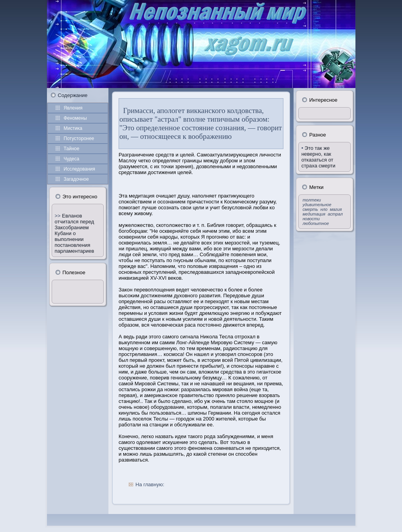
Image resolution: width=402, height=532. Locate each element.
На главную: (150, 484)
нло (324, 209)
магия (336, 209)
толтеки (312, 200)
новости (311, 219)
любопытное (316, 223)
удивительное (317, 205)
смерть (310, 209)
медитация (314, 214)
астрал (335, 214)
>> (59, 216)
